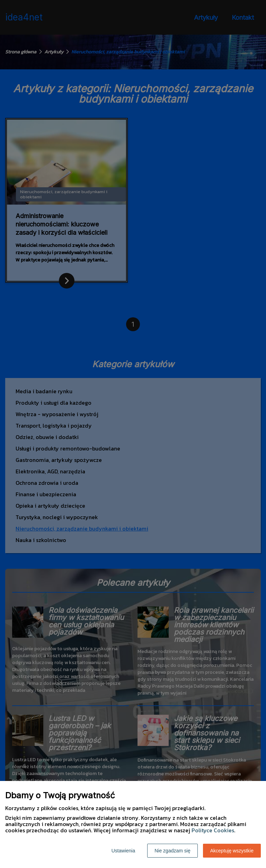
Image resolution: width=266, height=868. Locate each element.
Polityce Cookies (213, 830)
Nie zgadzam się (172, 851)
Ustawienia (123, 851)
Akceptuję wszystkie (232, 851)
